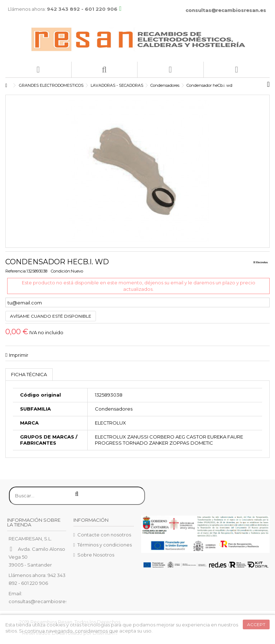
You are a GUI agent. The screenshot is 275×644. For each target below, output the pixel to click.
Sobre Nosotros (96, 555)
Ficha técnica (29, 374)
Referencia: (16, 271)
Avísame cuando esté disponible (51, 316)
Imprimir (19, 355)
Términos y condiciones (105, 545)
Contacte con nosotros (104, 535)
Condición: (61, 271)
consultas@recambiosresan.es (226, 10)
